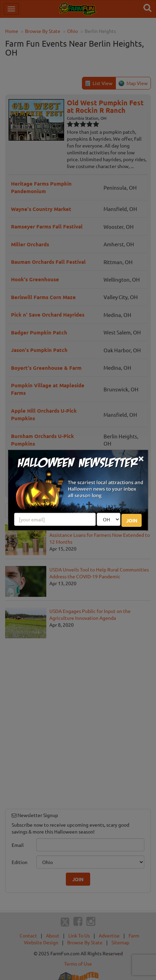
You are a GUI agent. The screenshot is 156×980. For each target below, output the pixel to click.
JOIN (132, 520)
